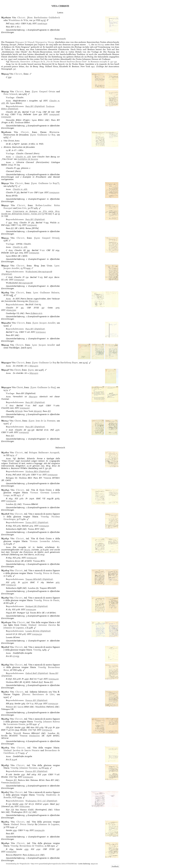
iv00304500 (28, 777)
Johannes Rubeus (52, 722)
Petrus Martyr (27, 824)
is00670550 (42, 24)
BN (12, 228)
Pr (27, 499)
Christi (15, 370)
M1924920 (19, 42)
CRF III (46, 112)
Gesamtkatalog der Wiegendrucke (18, 864)
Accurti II (10, 634)
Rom (30, 18)
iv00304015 (32, 225)
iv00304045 (41, 332)
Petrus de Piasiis (51, 573)
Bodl (41, 682)
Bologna (33, 452)
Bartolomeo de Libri (43, 694)
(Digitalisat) (35, 106)
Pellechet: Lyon (30, 114)
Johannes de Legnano (14, 628)
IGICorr (39, 804)
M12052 (51, 42)
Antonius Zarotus (47, 625)
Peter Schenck (10, 94)
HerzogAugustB (26, 283)
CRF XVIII (33, 308)
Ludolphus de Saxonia (28, 159)
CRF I (36, 192)
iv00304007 (25, 408)
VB (46, 727)
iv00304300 (31, 609)
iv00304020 (54, 192)
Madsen (25, 526)
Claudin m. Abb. (23, 157)
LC (30, 812)
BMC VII (41, 499)
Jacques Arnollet (11, 268)
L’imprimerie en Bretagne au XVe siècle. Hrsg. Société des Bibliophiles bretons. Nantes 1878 (31, 213)
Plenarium (34, 301)
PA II (8, 760)
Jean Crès (22, 208)
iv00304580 (40, 830)
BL (15, 504)
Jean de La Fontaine (46, 421)
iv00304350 (37, 634)
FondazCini (35, 736)
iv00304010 (6, 117)
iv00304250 (11, 585)
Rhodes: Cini (26, 730)
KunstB (17, 733)
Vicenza (34, 493)
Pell (8, 24)
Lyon (35, 91)
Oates (50, 308)
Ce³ (28, 704)
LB (28, 613)
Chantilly (5, 408)
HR (7, 704)
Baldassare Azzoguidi (49, 452)
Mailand (32, 625)
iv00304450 (47, 730)
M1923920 (40, 42)
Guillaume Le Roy (46, 135)
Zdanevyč (6, 806)
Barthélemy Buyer (69, 363)
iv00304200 (32, 558)
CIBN (23, 24)
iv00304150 (44, 526)
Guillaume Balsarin (50, 293)
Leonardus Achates (50, 541)
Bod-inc (33, 679)
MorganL (38, 411)
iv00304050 (52, 475)
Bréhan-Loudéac (43, 205)
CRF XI (50, 250)
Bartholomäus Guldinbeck (47, 18)
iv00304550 (53, 704)
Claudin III (11, 112)
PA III (9, 656)
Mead (52, 804)
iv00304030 (34, 253)
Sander (18, 704)
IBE (28, 727)
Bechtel (26, 112)
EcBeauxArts (36, 313)
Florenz (27, 694)
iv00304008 (54, 114)
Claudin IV (11, 168)
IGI (24, 475)
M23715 (27, 550)
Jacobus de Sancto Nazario (26, 750)
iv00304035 (24, 432)
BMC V (34, 582)
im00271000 (25, 806)
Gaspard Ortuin (47, 91)
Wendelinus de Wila (18, 20)
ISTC (35, 24)
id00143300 (11, 310)
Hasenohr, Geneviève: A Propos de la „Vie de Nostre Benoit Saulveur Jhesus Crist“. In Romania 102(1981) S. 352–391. (64, 62)
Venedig (45, 517)
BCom (18, 561)
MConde (19, 411)
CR (7, 727)
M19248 (31, 42)
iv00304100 (11, 501)
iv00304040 (19, 280)
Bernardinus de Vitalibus (31, 846)
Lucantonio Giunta (16, 724)
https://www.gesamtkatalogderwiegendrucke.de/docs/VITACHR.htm (54, 864)
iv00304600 (11, 852)
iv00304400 (54, 679)
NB (12, 810)
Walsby (53, 223)
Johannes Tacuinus (28, 768)
